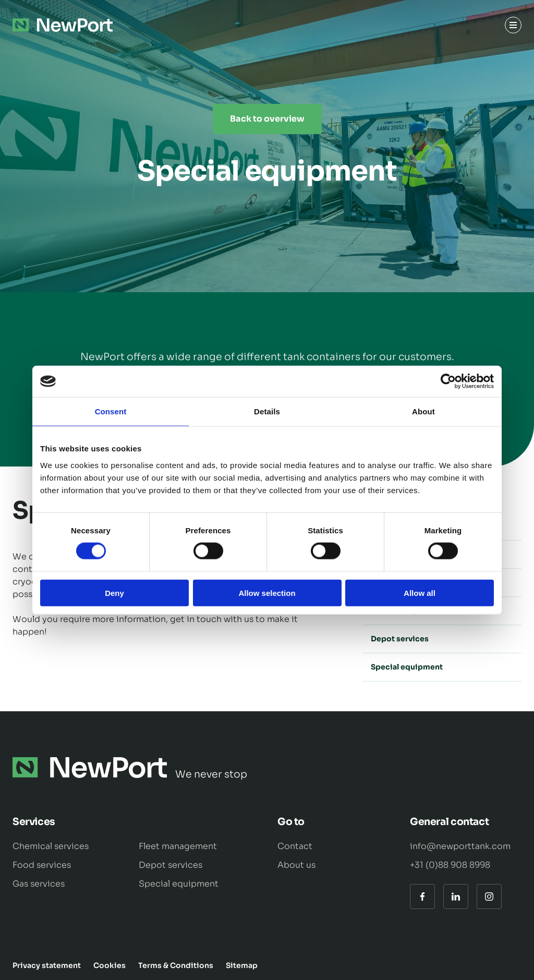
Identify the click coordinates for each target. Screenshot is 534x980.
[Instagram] (489, 897)
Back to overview (267, 119)
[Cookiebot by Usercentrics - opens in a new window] (448, 381)
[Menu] (513, 25)
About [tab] (423, 411)
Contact (295, 846)
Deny (114, 593)
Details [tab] (267, 411)
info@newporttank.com (460, 846)
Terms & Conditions (176, 965)
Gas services (39, 884)
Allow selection (267, 593)
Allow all (420, 593)
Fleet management (178, 846)
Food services (42, 865)
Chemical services (51, 846)
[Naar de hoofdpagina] (63, 25)
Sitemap (242, 965)
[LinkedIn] (456, 897)
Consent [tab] (111, 411)
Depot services (442, 639)
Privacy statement (47, 965)
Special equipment (442, 667)
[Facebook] (422, 897)
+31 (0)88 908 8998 (450, 865)
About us (296, 865)
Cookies (110, 965)
